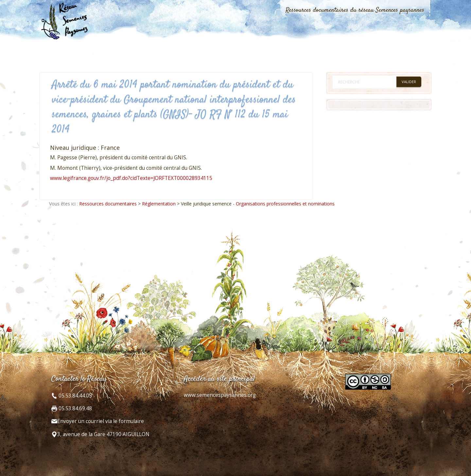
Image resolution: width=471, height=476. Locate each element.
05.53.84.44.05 (75, 396)
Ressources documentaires (108, 204)
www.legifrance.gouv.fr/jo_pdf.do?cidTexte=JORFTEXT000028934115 (131, 178)
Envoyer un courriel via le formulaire (101, 421)
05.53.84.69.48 (75, 408)
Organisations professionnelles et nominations (285, 204)
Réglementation (159, 204)
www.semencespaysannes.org (220, 395)
